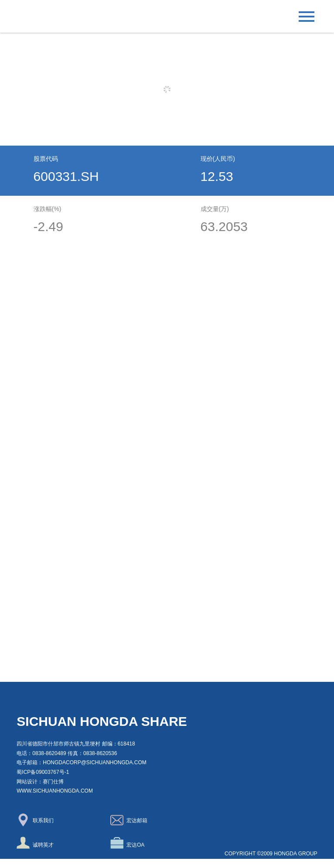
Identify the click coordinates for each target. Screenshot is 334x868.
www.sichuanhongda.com (55, 791)
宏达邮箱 (129, 820)
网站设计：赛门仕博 (40, 782)
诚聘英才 (35, 843)
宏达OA (127, 843)
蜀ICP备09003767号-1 (43, 772)
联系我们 (35, 820)
